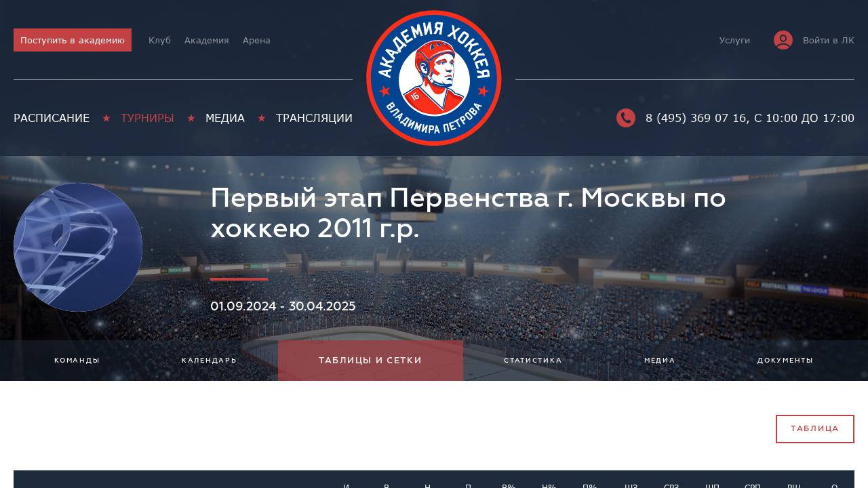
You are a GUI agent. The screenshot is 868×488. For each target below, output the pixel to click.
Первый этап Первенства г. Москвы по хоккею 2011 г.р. (468, 213)
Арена (257, 40)
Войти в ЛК (814, 40)
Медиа (225, 118)
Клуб (160, 40)
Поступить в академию (73, 40)
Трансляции (314, 118)
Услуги (735, 40)
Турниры (147, 118)
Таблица (815, 429)
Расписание (52, 118)
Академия (207, 40)
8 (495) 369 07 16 (681, 118)
